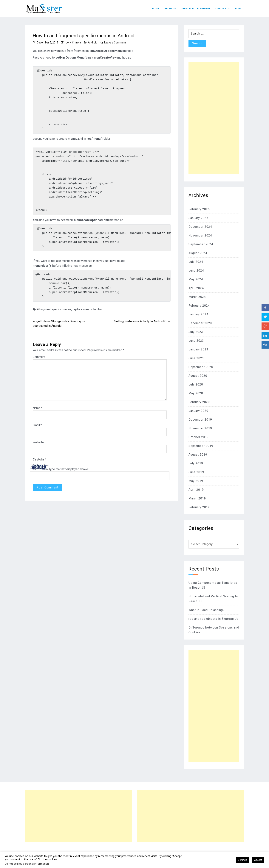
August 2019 (198, 455)
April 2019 (196, 490)
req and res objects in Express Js (214, 619)
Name (38, 411)
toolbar (98, 312)
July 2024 (196, 262)
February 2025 (199, 209)
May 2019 (196, 481)
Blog (238, 8)
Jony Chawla (73, 43)
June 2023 (196, 341)
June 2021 (196, 358)
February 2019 (199, 507)
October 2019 (199, 437)
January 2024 (198, 314)
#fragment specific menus (54, 312)
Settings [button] (242, 860)
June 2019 (196, 472)
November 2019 (200, 428)
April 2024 (196, 288)
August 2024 (198, 253)
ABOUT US (170, 8)
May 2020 (196, 393)
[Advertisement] (214, 118)
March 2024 (197, 297)
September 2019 (201, 446)
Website (38, 445)
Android (93, 43)
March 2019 (197, 498)
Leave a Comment (115, 43)
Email (37, 428)
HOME (155, 8)
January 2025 (198, 218)
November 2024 (200, 235)
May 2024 (196, 279)
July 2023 (196, 332)
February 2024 (199, 306)
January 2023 (198, 349)
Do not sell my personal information (27, 864)
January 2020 (198, 411)
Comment (39, 360)
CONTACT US (222, 8)
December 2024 (200, 227)
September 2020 (201, 367)
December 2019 (200, 420)
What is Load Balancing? (207, 610)
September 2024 (201, 244)
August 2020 (198, 376)
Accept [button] (258, 860)
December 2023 (200, 323)
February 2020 (199, 402)
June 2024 (196, 271)
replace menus (82, 312)
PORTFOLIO (203, 8)
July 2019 (196, 463)
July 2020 (196, 384)
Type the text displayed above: (69, 472)
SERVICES (186, 8)
